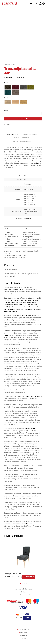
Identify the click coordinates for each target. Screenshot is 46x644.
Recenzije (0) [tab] (27, 138)
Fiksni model (27, 219)
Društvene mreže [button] (24, 629)
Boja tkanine (8, 83)
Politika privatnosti (24, 595)
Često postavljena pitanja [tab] (22, 141)
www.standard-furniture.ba (13, 289)
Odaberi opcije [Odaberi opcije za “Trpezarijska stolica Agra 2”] (29, 577)
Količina (6, 111)
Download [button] (24, 632)
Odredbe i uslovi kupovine (24, 589)
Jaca (12, 165)
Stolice (13, 64)
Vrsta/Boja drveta (9, 98)
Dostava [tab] (16, 138)
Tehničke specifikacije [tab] (29, 134)
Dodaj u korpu (23, 119)
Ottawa (39, 163)
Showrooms (24, 635)
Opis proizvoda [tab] (13, 134)
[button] (31, 4)
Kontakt (24, 638)
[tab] (21, 584)
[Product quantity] (23, 113)
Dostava (24, 592)
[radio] (8, 87)
